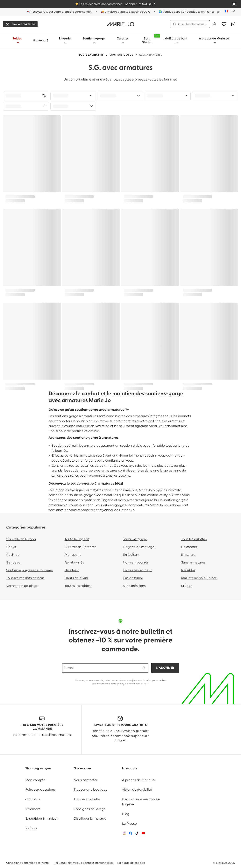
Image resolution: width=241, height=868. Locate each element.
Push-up (13, 555)
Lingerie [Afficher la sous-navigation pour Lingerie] (65, 40)
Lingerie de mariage (139, 547)
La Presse (129, 824)
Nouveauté (40, 41)
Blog (126, 814)
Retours (31, 828)
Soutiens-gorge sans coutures (29, 570)
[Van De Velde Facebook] (131, 834)
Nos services (82, 768)
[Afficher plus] (148, 684)
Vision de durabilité (137, 790)
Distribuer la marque (90, 819)
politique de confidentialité (131, 684)
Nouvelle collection (21, 539)
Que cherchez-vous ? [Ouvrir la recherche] (190, 24)
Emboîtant (131, 555)
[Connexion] (215, 24)
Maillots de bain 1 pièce (199, 578)
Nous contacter (86, 780)
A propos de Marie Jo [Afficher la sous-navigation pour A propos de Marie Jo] (214, 40)
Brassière (188, 555)
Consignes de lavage (90, 809)
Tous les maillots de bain (25, 578)
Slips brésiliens (134, 586)
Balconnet (189, 547)
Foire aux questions (40, 790)
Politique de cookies (131, 863)
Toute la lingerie (91, 55)
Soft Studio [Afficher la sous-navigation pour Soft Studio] (150, 39)
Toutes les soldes (78, 586)
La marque (130, 768)
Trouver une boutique (91, 790)
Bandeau (13, 563)
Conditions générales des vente (28, 863)
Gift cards (33, 799)
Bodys (11, 547)
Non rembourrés (136, 563)
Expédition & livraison (42, 819)
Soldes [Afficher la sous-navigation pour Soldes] (17, 40)
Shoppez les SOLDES (139, 4)
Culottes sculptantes (80, 547)
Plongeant (73, 555)
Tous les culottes (194, 539)
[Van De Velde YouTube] (143, 834)
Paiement (33, 809)
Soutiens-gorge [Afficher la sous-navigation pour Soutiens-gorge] (94, 40)
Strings (187, 586)
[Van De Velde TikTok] (137, 834)
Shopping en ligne (38, 768)
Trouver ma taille (20, 24)
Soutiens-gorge (121, 55)
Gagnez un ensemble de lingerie (141, 802)
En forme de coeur (137, 570)
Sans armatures (193, 563)
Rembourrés (74, 563)
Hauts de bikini (76, 578)
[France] (231, 11)
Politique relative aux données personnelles (83, 863)
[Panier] (233, 24)
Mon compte (35, 780)
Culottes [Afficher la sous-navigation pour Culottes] (123, 40)
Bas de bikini (133, 578)
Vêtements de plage (22, 586)
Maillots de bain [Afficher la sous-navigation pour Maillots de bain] (176, 40)
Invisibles (188, 570)
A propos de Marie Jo (138, 780)
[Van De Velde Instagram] (124, 834)
